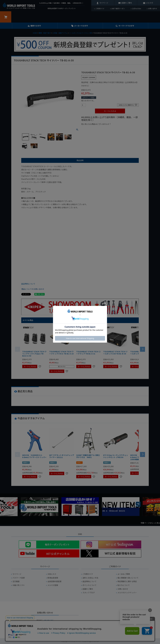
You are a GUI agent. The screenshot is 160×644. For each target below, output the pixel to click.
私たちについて (124, 585)
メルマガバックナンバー (127, 593)
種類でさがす (36, 26)
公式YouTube (136, 8)
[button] (142, 349)
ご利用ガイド (100, 8)
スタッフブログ (89, 593)
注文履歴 (16, 581)
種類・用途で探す (45, 33)
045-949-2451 (49, 620)
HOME (35, 33)
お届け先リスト (19, 585)
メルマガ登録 (53, 585)
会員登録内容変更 (54, 581)
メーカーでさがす (81, 26)
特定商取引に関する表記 (127, 581)
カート (6, 17)
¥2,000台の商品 (122, 128)
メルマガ (149, 3)
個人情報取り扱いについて (128, 578)
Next (138, 504)
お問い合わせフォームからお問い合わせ (45, 629)
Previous (22, 507)
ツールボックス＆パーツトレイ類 (80, 33)
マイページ (104, 3)
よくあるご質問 (124, 574)
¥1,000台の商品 (106, 128)
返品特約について (28, 284)
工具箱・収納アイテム (60, 33)
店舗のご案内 (127, 3)
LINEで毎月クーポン (118, 8)
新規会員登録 (53, 578)
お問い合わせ (152, 8)
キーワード (126, 26)
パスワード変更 (19, 578)
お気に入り (52, 574)
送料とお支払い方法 (90, 578)
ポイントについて (89, 585)
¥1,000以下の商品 (89, 128)
